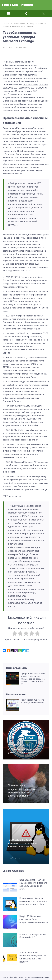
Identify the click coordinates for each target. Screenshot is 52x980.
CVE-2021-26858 (17, 88)
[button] (9, 858)
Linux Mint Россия (18, 5)
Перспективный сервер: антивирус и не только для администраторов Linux (22, 843)
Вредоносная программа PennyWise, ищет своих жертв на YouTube (22, 793)
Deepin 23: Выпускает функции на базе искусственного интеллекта (34, 919)
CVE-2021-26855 (30, 84)
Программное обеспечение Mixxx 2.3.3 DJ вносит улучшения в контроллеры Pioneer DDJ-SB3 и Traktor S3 (33, 679)
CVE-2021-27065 (34, 88)
